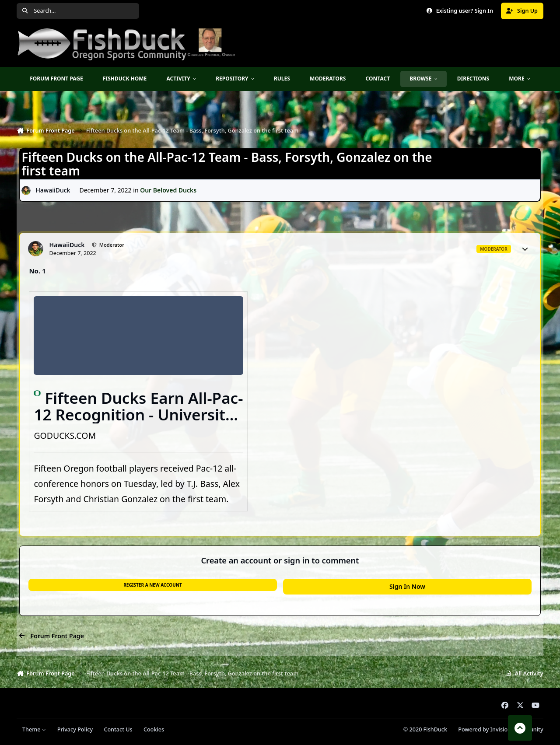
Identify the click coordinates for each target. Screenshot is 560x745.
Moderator (111, 245)
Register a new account (152, 585)
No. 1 (37, 271)
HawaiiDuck (53, 191)
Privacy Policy (75, 729)
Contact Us (118, 729)
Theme (34, 729)
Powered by (500, 729)
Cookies (154, 729)
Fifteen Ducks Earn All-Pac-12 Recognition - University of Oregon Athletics (138, 415)
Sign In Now (407, 586)
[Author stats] (525, 249)
